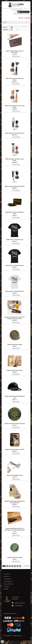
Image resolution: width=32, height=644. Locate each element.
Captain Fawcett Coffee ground (15, 370)
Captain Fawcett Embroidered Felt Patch (15, 424)
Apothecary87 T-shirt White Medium (15, 291)
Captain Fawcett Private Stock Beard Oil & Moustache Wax (15, 502)
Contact (7, 574)
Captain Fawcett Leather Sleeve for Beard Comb (15, 52)
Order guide (8, 581)
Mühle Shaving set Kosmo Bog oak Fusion (15, 79)
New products (8, 584)
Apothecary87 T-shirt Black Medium (15, 265)
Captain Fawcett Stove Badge (15, 557)
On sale (6, 586)
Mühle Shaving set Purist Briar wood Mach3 (15, 160)
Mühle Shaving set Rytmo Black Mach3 (15, 186)
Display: (5, 27)
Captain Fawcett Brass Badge (15, 344)
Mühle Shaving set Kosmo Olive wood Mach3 (15, 106)
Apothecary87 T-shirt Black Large (15, 240)
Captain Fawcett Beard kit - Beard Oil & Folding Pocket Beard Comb (15, 318)
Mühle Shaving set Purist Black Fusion (15, 133)
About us (7, 576)
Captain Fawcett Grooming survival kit (15, 449)
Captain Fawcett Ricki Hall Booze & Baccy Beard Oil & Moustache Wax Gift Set (15, 530)
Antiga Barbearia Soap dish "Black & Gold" (15, 213)
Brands (6, 589)
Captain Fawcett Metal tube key (15, 475)
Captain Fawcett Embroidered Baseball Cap (15, 397)
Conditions (7, 579)
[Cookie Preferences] (2, 642)
